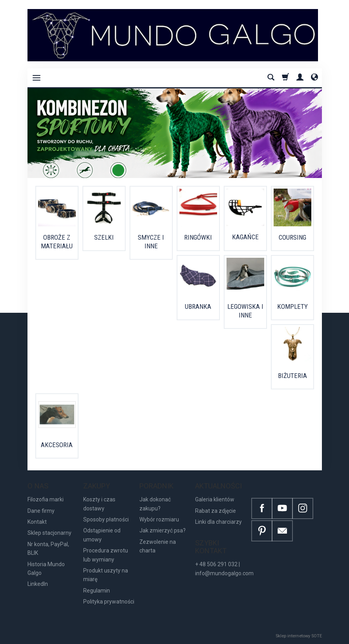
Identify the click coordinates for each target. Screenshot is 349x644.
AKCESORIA (57, 445)
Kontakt (37, 522)
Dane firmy (41, 511)
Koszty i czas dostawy (99, 504)
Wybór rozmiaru (159, 519)
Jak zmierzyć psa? (163, 530)
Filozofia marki (46, 499)
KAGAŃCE (245, 237)
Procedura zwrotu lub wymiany (106, 555)
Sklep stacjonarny (49, 533)
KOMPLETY (292, 306)
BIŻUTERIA (292, 376)
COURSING (292, 237)
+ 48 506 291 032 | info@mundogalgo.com (224, 569)
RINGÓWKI (198, 237)
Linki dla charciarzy (218, 522)
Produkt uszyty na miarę (106, 575)
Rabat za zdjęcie (216, 511)
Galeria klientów (215, 499)
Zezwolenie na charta (158, 546)
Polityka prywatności (109, 602)
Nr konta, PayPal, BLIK (48, 549)
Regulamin (97, 591)
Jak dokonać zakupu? (155, 504)
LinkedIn (38, 584)
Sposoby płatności (106, 519)
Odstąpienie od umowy (102, 535)
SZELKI (104, 237)
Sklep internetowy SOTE (299, 636)
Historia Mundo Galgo (46, 569)
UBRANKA (198, 306)
